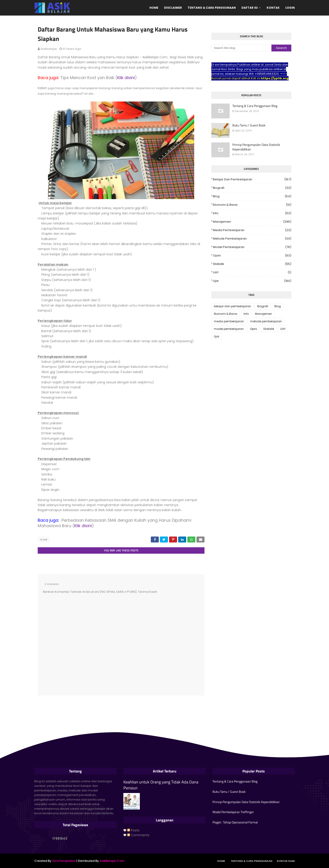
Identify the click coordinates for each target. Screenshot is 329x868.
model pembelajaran (252, 247)
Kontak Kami (286, 861)
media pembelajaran (252, 230)
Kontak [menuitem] (273, 8)
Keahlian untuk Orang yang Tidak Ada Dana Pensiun (161, 785)
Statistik (252, 264)
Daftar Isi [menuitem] (250, 8)
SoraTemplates (64, 861)
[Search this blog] (241, 48)
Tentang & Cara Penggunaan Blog (255, 106)
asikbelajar (49, 49)
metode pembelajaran (252, 239)
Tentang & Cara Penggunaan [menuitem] (212, 8)
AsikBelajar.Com (112, 861)
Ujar (44, 539)
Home (221, 861)
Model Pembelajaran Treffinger (233, 812)
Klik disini (126, 78)
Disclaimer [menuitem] (173, 8)
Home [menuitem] (154, 8)
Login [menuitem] (290, 8)
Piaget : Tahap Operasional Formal (235, 822)
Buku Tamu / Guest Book (249, 125)
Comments (138, 835)
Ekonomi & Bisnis (252, 205)
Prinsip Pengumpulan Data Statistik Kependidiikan (256, 147)
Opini (252, 256)
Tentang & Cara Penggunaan (252, 861)
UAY (252, 272)
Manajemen (252, 222)
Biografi (252, 188)
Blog (252, 196)
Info (252, 213)
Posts (133, 830)
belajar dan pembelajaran (252, 179)
